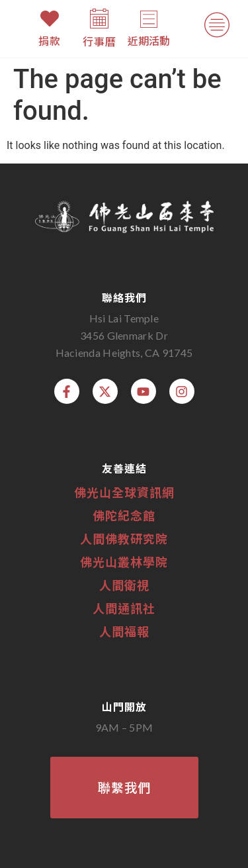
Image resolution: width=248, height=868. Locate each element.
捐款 (50, 40)
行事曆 (100, 41)
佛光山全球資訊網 (124, 492)
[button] (217, 28)
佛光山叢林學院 (124, 561)
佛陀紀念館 (124, 515)
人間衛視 (124, 585)
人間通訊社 (124, 608)
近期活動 (149, 40)
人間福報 (124, 631)
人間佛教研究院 (124, 538)
